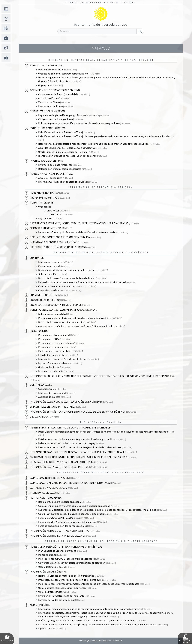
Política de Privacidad (101, 641)
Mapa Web (118, 641)
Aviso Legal (84, 641)
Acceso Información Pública (185, 638)
